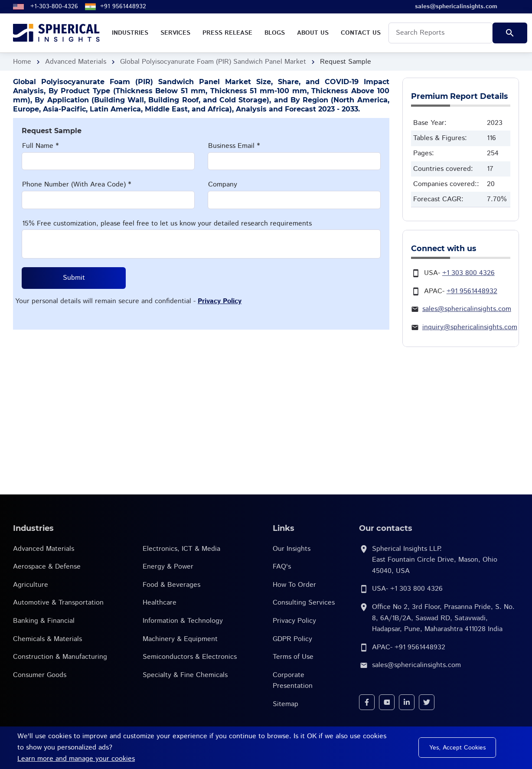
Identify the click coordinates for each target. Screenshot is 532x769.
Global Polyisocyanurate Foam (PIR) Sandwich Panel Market (213, 62)
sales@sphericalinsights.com (467, 309)
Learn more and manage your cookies (76, 759)
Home (22, 62)
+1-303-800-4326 (54, 7)
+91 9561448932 (123, 7)
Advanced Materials (76, 62)
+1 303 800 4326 (468, 273)
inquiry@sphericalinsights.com (470, 327)
